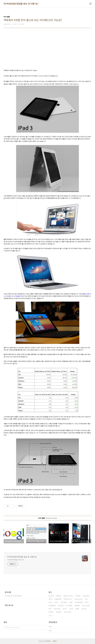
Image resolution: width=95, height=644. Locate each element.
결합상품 (58, 599)
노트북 (52, 596)
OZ (87, 599)
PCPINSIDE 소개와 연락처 (13, 596)
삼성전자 (87, 596)
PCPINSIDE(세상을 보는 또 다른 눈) (21, 4)
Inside (84, 609)
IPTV (65, 609)
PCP (51, 599)
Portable (68, 612)
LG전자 (61, 606)
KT (51, 609)
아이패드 (64, 602)
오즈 (51, 602)
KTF (57, 602)
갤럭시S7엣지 (69, 596)
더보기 (50, 615)
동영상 (59, 596)
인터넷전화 (79, 602)
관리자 (55, 641)
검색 (44, 627)
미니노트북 (86, 606)
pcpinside (79, 599)
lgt (71, 602)
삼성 (72, 609)
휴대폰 (78, 606)
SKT (87, 602)
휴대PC (59, 612)
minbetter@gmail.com (16, 560)
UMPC (52, 612)
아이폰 (78, 596)
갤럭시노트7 (68, 599)
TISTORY (48, 641)
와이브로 (58, 609)
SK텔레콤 (53, 606)
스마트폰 (70, 606)
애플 (78, 609)
